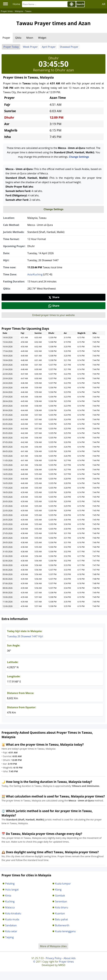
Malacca (10, 907)
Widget (42, 38)
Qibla (18, 38)
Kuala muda (12, 919)
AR (104, 4)
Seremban (61, 901)
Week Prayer (30, 47)
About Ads (70, 958)
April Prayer (49, 47)
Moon (30, 38)
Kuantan (60, 913)
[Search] (44, 4)
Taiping (9, 937)
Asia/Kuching (35, 274)
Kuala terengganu (65, 931)
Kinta (8, 895)
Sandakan (11, 925)
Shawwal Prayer (69, 47)
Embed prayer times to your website (53, 315)
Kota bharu (62, 907)
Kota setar (11, 931)
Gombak (60, 895)
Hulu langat (12, 890)
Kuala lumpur (63, 884)
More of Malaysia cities (53, 946)
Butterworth (62, 925)
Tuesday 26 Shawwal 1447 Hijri (25, 636)
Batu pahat (62, 919)
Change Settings (79, 157)
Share (54, 297)
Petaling (10, 884)
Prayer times (66, 962)
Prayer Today (11, 47)
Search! (80, 4)
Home (16, 4)
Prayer (6, 38)
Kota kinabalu (13, 913)
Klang (58, 890)
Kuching (10, 901)
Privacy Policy (53, 958)
